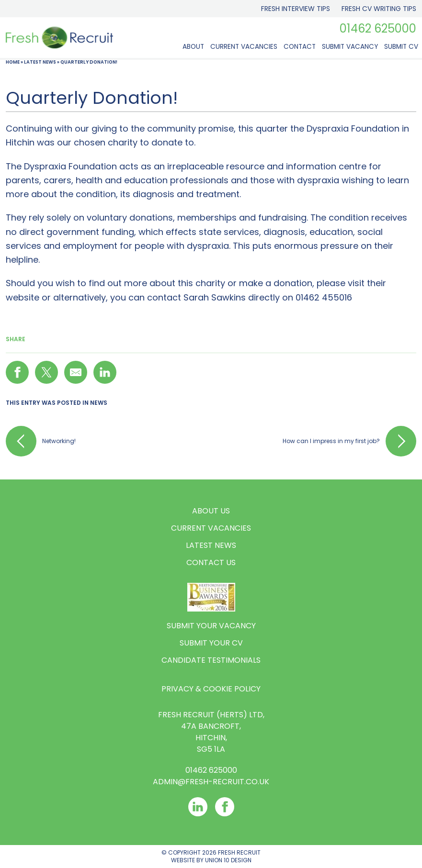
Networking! (41, 441)
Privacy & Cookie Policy (211, 689)
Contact (300, 47)
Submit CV (401, 47)
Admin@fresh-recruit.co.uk (211, 782)
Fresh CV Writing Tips (379, 9)
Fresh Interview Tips (296, 9)
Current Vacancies (244, 47)
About (193, 47)
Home (13, 62)
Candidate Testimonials (211, 660)
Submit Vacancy (350, 47)
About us (211, 511)
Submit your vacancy (211, 626)
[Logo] (59, 39)
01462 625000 (378, 29)
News (99, 403)
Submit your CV (211, 643)
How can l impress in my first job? (349, 441)
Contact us (211, 562)
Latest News (40, 62)
